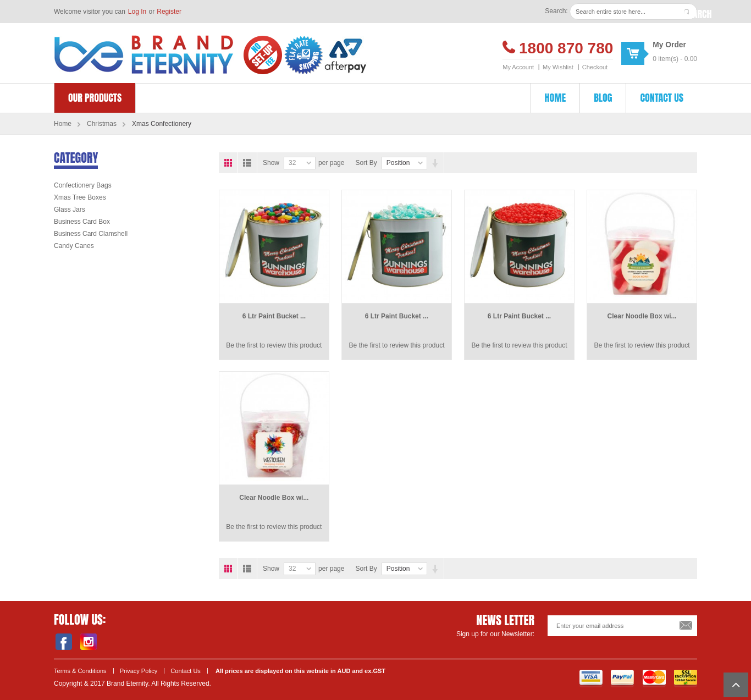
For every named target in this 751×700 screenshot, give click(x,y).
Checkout (595, 67)
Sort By (366, 163)
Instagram (88, 642)
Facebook (63, 642)
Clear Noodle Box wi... (642, 316)
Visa (591, 679)
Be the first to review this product (274, 345)
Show (271, 163)
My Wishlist (558, 67)
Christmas (102, 124)
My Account (518, 67)
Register (169, 12)
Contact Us (186, 671)
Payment (622, 679)
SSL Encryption (686, 679)
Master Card (654, 679)
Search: (556, 11)
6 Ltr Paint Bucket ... (274, 316)
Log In (137, 12)
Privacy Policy (139, 671)
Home (63, 124)
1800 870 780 (566, 48)
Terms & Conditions (80, 671)
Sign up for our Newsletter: (495, 634)
